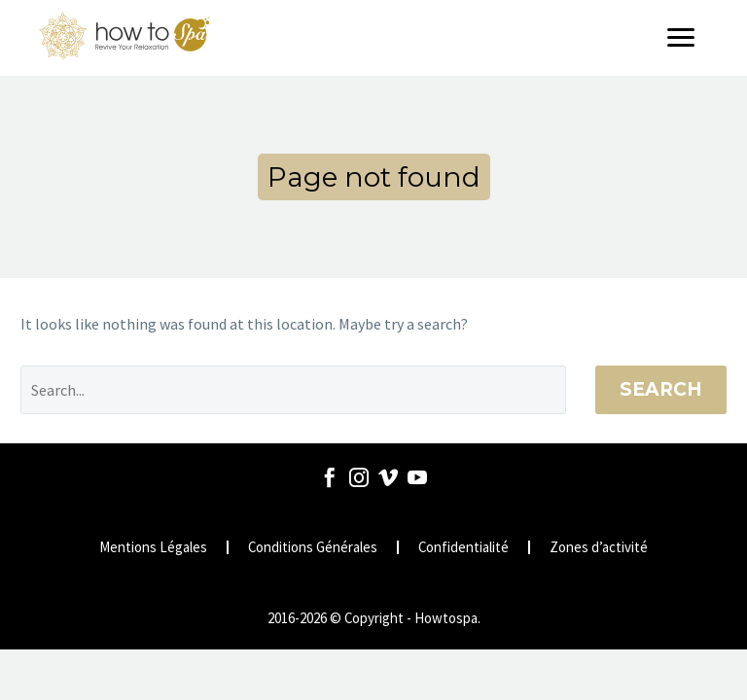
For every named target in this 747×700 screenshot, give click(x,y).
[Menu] (688, 38)
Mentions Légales (153, 548)
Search (661, 389)
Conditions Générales (313, 548)
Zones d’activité (599, 548)
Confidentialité (463, 548)
